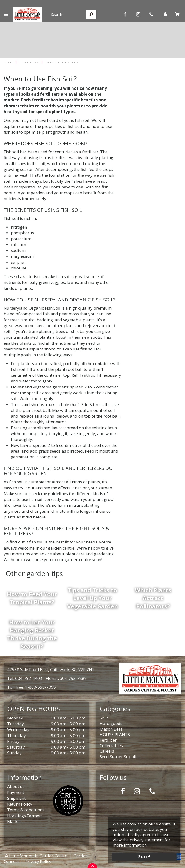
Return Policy (20, 804)
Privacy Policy (38, 861)
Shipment (16, 798)
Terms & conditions (26, 810)
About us (16, 786)
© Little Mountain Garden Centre (36, 856)
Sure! (144, 857)
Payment (16, 792)
